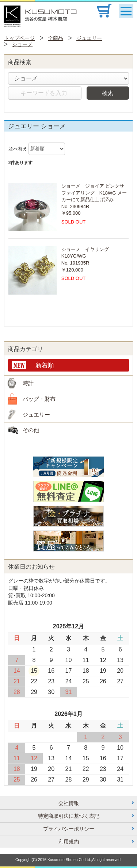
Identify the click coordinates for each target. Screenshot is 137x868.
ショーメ (22, 44)
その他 (31, 430)
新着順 (45, 365)
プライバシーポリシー (69, 829)
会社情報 (69, 803)
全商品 (56, 38)
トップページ (19, 38)
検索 (108, 93)
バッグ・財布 (39, 399)
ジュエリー (89, 38)
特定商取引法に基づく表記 (69, 816)
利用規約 (69, 842)
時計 (28, 383)
